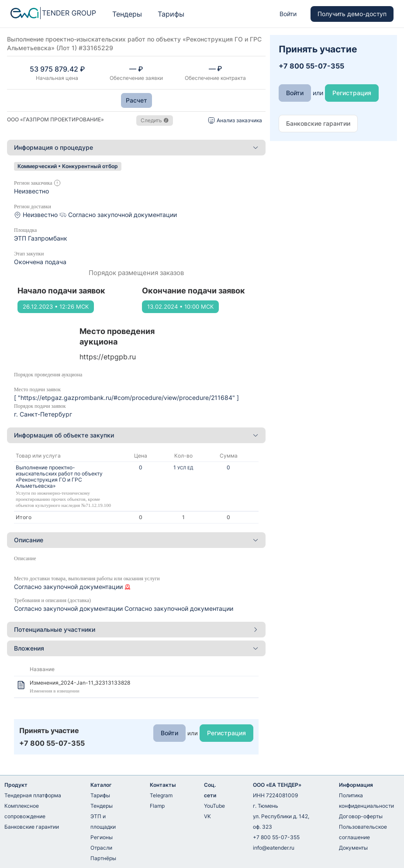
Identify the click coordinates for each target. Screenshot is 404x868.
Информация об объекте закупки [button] (136, 435)
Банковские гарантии (32, 827)
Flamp (157, 806)
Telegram (161, 795)
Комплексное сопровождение (25, 811)
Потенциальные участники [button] (136, 629)
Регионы (102, 837)
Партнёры (103, 858)
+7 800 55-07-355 (276, 837)
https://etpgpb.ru (108, 357)
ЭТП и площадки (103, 821)
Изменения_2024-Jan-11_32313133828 (80, 683)
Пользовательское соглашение (363, 832)
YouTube (214, 806)
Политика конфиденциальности (366, 801)
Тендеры (127, 14)
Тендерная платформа (33, 795)
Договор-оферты (361, 816)
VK (207, 816)
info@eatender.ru (274, 848)
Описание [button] (136, 540)
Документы (353, 848)
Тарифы (171, 14)
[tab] (136, 148)
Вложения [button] (136, 648)
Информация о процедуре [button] (136, 147)
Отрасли (101, 848)
